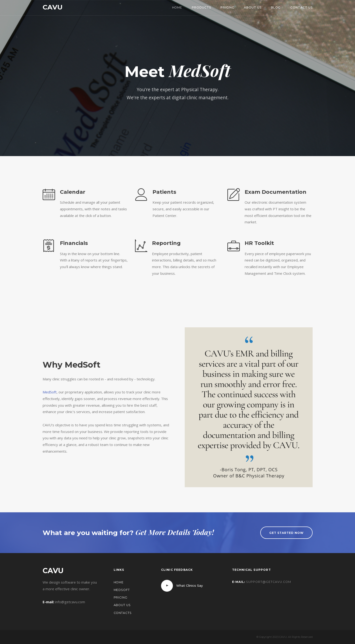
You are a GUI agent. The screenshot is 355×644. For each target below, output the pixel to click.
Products (201, 7)
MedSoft (50, 392)
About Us (253, 7)
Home (177, 7)
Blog (276, 7)
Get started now (286, 533)
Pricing (227, 7)
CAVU (53, 7)
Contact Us (301, 7)
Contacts (123, 613)
